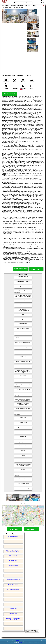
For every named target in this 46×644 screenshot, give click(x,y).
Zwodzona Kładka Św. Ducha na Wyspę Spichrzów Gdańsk (13, 619)
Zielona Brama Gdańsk (13, 560)
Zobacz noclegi (31, 529)
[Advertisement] (23, 63)
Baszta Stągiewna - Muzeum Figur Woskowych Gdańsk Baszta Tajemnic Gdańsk (13, 551)
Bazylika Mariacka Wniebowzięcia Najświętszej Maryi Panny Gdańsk (13, 628)
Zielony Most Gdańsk (13, 556)
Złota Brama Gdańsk (13, 609)
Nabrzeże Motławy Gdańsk (13, 565)
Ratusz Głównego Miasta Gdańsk (13, 589)
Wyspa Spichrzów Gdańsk (13, 536)
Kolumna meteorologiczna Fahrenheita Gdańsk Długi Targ (13, 571)
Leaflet (36, 525)
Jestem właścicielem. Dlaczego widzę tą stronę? (32, 631)
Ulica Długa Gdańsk (13, 599)
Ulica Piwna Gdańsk (13, 623)
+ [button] (4, 507)
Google (18, 640)
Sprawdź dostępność (9, 94)
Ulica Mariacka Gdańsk (13, 613)
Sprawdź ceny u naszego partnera (20, 269)
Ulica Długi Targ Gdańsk (13, 575)
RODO (20, 642)
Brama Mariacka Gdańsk (13, 604)
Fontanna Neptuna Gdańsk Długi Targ (13, 580)
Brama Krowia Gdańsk (13, 546)
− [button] (4, 509)
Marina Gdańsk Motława (13, 594)
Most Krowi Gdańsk (13, 541)
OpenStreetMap (41, 525)
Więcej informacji (36, 269)
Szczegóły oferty (15, 529)
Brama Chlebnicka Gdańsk (13, 585)
